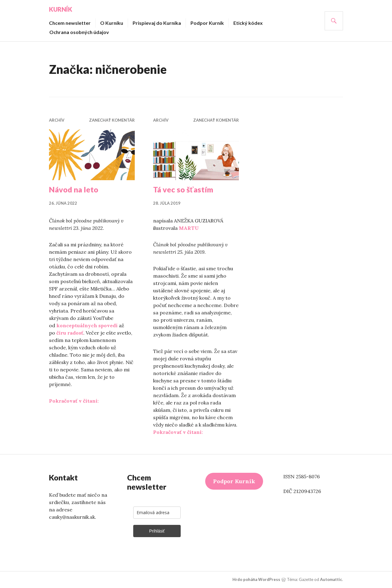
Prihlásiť (157, 531)
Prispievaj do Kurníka (157, 23)
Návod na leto (74, 189)
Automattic (331, 579)
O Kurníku (112, 23)
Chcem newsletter (70, 23)
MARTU (189, 228)
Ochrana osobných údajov (79, 32)
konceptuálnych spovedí (87, 325)
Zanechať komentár (112, 120)
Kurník (61, 9)
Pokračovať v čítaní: (74, 401)
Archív (57, 120)
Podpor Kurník (207, 23)
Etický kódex (248, 23)
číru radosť (70, 333)
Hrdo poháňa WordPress (256, 579)
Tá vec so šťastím (183, 189)
